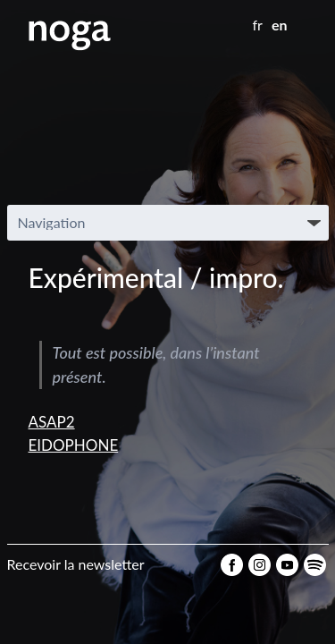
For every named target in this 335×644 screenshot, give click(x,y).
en (280, 25)
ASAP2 (52, 422)
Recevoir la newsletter (76, 564)
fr (258, 25)
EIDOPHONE (74, 445)
